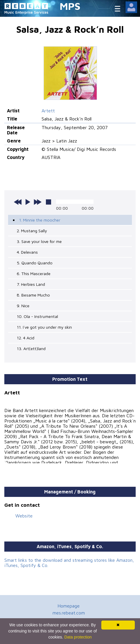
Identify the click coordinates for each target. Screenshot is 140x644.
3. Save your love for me (39, 241)
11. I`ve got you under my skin (44, 327)
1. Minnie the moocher (40, 220)
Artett (48, 111)
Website (24, 516)
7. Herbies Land (31, 284)
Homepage (69, 606)
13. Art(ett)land (31, 348)
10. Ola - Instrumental (37, 316)
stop (48, 202)
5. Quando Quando (35, 263)
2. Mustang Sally (32, 231)
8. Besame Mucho (33, 295)
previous (18, 202)
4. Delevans (27, 252)
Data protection (78, 637)
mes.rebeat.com (69, 613)
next (38, 202)
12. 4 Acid (26, 338)
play (28, 202)
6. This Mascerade (34, 273)
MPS (70, 6)
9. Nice (23, 306)
